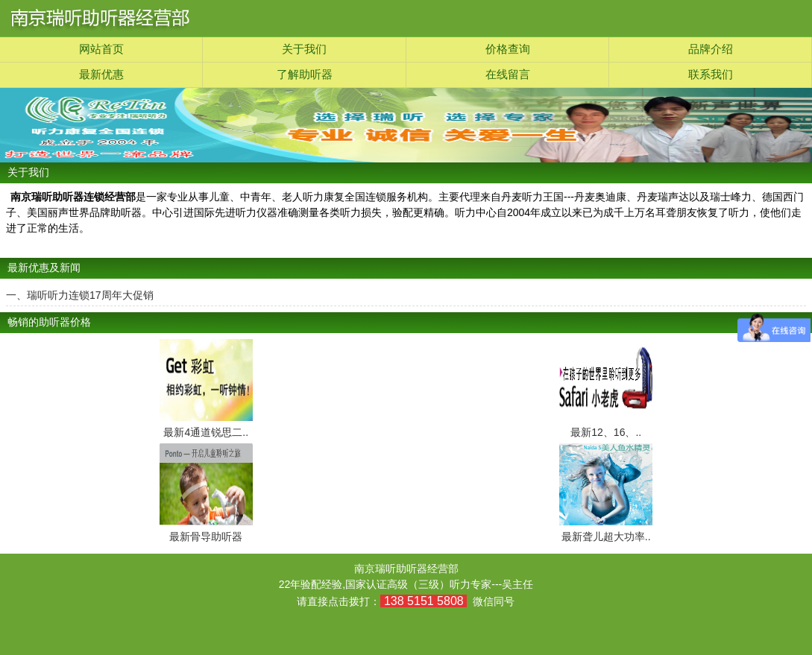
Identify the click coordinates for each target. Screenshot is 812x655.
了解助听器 (305, 75)
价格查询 (508, 49)
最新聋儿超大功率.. (606, 537)
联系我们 (711, 75)
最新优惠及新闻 (44, 268)
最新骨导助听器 (206, 537)
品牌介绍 (711, 49)
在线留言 (508, 75)
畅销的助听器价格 (49, 322)
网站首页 (101, 49)
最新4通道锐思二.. (206, 432)
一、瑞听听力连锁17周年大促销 (80, 295)
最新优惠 (101, 75)
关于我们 (304, 49)
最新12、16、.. (606, 432)
